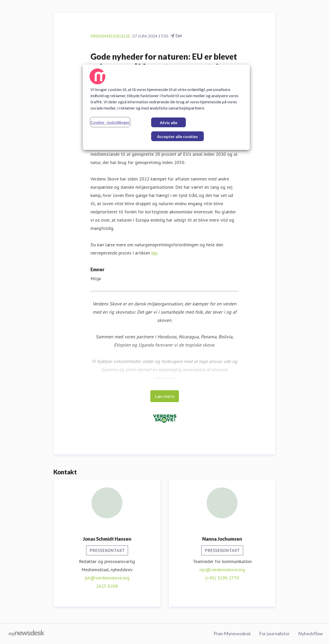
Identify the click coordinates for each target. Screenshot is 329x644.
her (154, 253)
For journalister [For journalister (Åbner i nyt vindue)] (275, 633)
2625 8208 (107, 586)
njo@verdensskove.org (222, 570)
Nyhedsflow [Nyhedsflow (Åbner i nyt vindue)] (310, 633)
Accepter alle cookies (177, 136)
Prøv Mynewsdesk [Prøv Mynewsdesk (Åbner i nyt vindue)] (232, 633)
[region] (166, 107)
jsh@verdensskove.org (107, 578)
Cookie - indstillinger (110, 122)
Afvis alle (169, 123)
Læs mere (165, 396)
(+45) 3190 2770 (222, 578)
